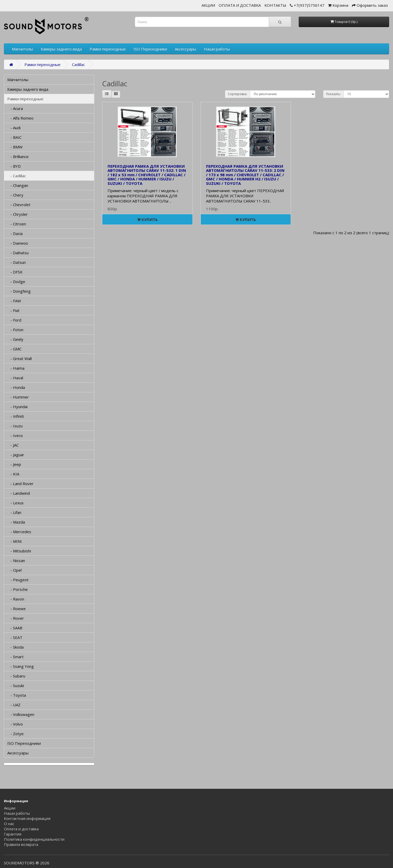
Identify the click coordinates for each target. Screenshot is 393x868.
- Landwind (19, 493)
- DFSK (15, 272)
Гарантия (13, 834)
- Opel (14, 570)
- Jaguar (16, 455)
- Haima (16, 368)
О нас (9, 824)
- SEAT (15, 637)
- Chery (15, 195)
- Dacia (15, 233)
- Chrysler (18, 214)
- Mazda (16, 522)
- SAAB (15, 628)
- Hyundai (17, 407)
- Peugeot (18, 580)
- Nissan (16, 560)
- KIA (13, 474)
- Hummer (18, 397)
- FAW (14, 301)
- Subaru (16, 676)
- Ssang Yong (21, 666)
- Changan (18, 185)
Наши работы (217, 49)
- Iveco (15, 435)
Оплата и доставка (21, 829)
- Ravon (16, 599)
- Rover (16, 618)
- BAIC (14, 137)
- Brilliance (18, 156)
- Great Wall (19, 358)
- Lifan (14, 512)
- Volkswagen (21, 714)
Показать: (333, 94)
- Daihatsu (18, 253)
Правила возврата (21, 844)
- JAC (13, 445)
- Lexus (15, 503)
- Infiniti (16, 416)
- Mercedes (19, 532)
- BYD (14, 166)
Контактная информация (27, 818)
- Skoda (15, 647)
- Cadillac (17, 176)
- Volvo (15, 724)
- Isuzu (15, 426)
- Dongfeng (19, 291)
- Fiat (13, 310)
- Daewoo (18, 243)
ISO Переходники (150, 49)
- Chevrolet (19, 205)
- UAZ (14, 705)
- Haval (15, 378)
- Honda (16, 387)
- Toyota (17, 695)
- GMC (14, 349)
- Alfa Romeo (20, 118)
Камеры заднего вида (61, 49)
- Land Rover (20, 484)
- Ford (14, 320)
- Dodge (16, 282)
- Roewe (16, 609)
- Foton (15, 330)
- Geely (15, 339)
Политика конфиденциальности (34, 839)
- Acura (15, 108)
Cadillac (78, 64)
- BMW (15, 147)
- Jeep (14, 464)
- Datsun (16, 262)
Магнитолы (22, 49)
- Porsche (18, 589)
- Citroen (17, 224)
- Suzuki (16, 686)
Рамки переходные (108, 49)
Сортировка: (238, 94)
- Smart (15, 657)
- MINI (15, 541)
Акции (10, 808)
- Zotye (15, 734)
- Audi (14, 128)
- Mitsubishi (19, 551)
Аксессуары (185, 49)
